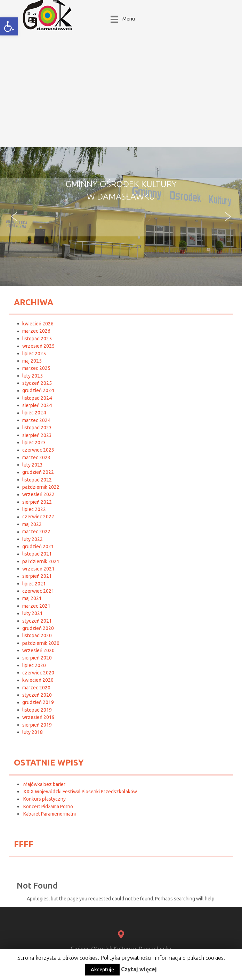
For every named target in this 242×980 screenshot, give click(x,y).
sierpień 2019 (37, 725)
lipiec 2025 (34, 354)
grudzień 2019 (38, 702)
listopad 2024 (37, 398)
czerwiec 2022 (38, 517)
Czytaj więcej (139, 969)
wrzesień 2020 (38, 650)
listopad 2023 (37, 428)
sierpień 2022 (37, 502)
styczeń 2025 (37, 383)
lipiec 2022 (34, 509)
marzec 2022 (36, 532)
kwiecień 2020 (38, 680)
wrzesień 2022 (38, 494)
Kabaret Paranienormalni (50, 814)
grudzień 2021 (38, 546)
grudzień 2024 (38, 390)
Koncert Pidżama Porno (48, 807)
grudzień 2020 (38, 628)
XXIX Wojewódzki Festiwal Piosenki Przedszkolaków (80, 792)
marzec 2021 (36, 606)
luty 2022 (33, 539)
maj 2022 (32, 524)
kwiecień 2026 (38, 324)
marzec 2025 (36, 368)
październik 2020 (41, 643)
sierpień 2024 (37, 405)
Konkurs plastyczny (45, 799)
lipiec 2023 (34, 443)
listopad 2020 (37, 635)
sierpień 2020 (37, 658)
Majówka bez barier (44, 784)
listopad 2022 (37, 480)
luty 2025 (33, 376)
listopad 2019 (37, 710)
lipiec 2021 (34, 584)
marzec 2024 (36, 420)
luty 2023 (33, 465)
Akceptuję (102, 970)
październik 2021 (41, 561)
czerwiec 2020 (38, 673)
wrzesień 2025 (38, 346)
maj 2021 (32, 598)
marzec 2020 (36, 688)
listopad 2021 (37, 554)
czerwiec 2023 (38, 450)
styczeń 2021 (37, 621)
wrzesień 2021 (38, 569)
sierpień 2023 (37, 435)
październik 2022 (41, 487)
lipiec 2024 (34, 413)
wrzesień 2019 (38, 717)
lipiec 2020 (34, 665)
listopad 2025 (37, 339)
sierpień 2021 (37, 576)
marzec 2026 (36, 331)
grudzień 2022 (38, 472)
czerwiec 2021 (38, 591)
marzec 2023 (36, 457)
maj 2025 (32, 361)
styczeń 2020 (37, 695)
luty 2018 (33, 732)
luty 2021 (33, 613)
